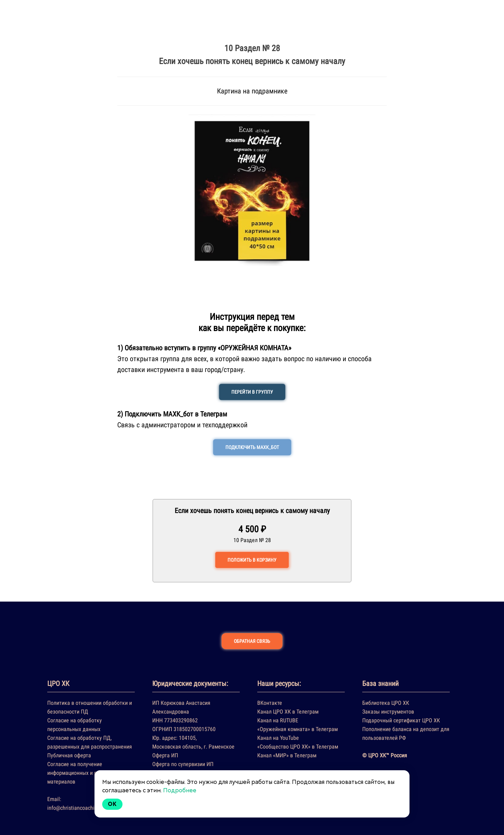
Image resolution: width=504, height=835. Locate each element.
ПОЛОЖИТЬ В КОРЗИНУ (252, 560)
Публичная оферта (69, 755)
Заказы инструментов (388, 712)
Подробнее (180, 790)
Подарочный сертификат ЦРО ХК (401, 720)
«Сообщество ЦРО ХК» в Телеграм (298, 747)
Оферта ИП (165, 755)
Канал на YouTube (278, 738)
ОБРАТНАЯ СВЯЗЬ (252, 641)
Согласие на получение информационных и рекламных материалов (84, 773)
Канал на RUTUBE (278, 720)
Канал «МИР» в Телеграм (287, 755)
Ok (112, 804)
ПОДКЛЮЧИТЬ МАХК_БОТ (252, 447)
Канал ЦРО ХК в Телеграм (288, 712)
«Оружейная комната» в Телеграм (297, 729)
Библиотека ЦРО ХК (386, 703)
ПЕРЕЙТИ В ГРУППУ (252, 392)
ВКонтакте (270, 703)
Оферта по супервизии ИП (183, 764)
